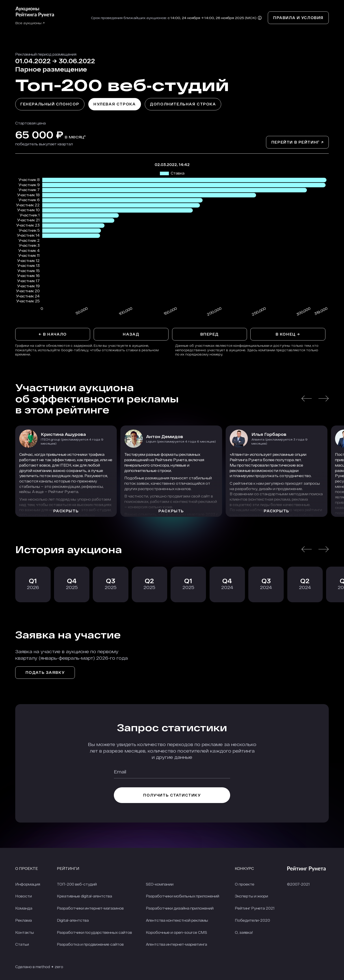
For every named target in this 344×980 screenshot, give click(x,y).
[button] (307, 398)
